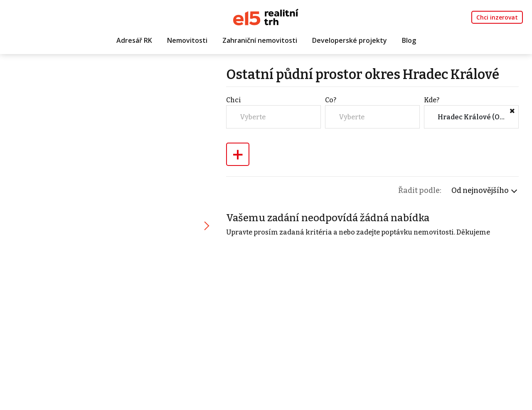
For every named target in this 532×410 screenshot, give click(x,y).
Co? (331, 100)
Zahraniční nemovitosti (260, 40)
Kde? (432, 100)
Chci (234, 100)
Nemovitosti (187, 40)
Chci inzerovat (497, 17)
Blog (409, 40)
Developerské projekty (350, 40)
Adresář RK (134, 40)
